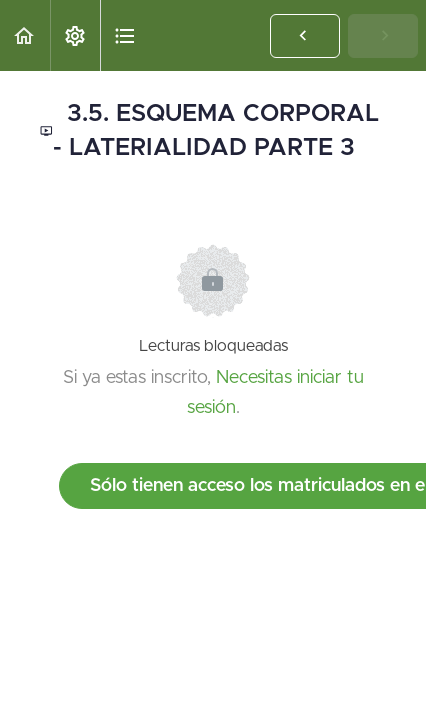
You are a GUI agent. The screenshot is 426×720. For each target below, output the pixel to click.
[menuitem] (75, 35)
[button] (25, 35)
